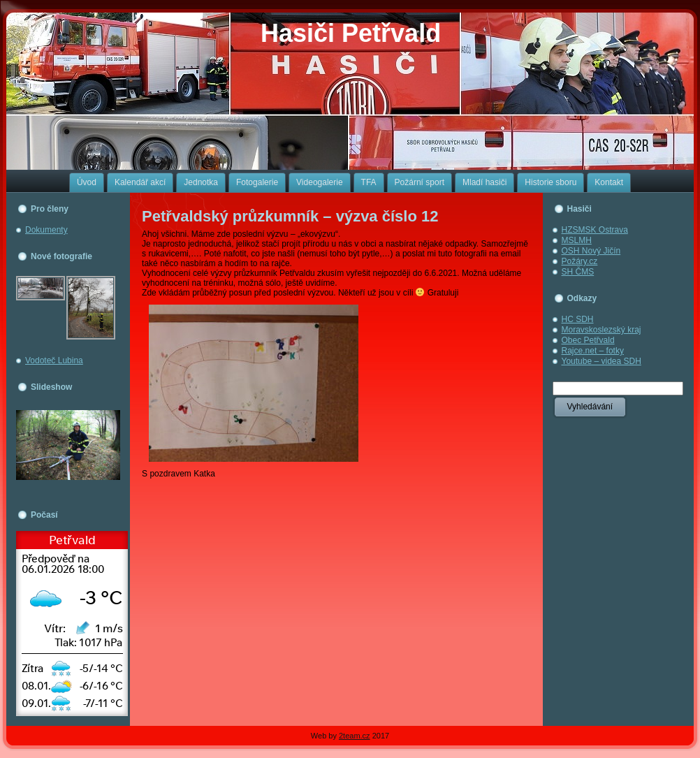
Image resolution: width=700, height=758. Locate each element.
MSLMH (577, 240)
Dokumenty (46, 230)
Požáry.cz (580, 261)
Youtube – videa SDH (601, 361)
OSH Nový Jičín (591, 251)
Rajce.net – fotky (593, 351)
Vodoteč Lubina (54, 360)
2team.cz (355, 736)
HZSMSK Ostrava (595, 230)
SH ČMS (578, 272)
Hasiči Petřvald (351, 33)
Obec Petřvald (588, 340)
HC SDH (578, 319)
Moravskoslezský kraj (601, 330)
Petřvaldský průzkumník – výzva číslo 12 (290, 216)
